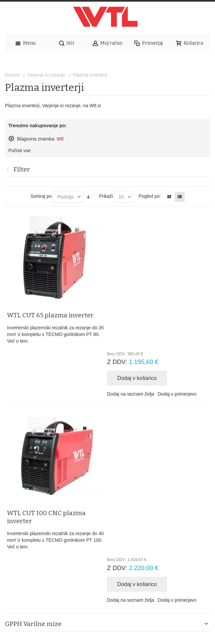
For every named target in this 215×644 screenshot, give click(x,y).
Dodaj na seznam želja (133, 296)
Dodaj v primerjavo (179, 296)
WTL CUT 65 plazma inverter (153, 217)
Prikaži (106, 196)
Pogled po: (150, 196)
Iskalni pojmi (76, 484)
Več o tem (120, 243)
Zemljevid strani (41, 484)
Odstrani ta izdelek (11, 139)
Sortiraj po (41, 196)
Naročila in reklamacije (160, 484)
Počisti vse (19, 151)
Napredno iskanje (113, 484)
